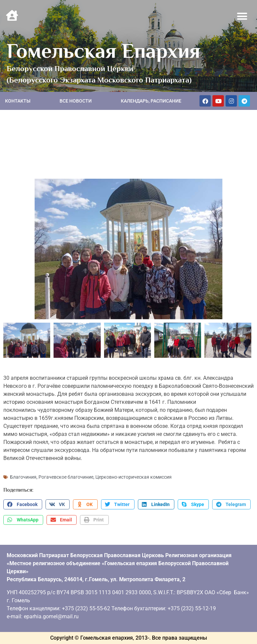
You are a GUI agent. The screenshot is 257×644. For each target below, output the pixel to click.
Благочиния (23, 477)
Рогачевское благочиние (66, 477)
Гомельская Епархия (104, 51)
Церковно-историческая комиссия (134, 477)
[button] (242, 16)
